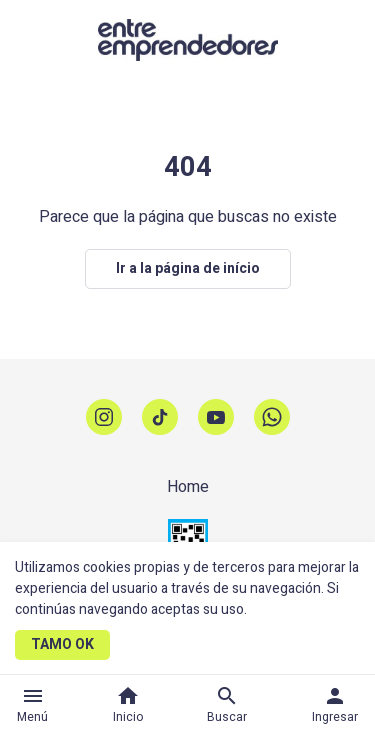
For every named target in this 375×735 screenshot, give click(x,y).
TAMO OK (62, 644)
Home (188, 487)
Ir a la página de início (188, 268)
